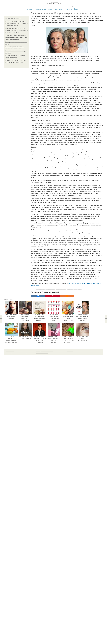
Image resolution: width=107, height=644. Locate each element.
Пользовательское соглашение (47, 351)
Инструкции (68, 9)
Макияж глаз (54, 3)
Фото (76, 9)
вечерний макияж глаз (51, 289)
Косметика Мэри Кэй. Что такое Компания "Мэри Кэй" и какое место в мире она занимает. (17, 30)
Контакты (38, 351)
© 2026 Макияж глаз (10, 351)
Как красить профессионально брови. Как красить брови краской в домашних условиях (16, 23)
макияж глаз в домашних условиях (74, 289)
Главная (30, 9)
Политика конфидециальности (42, 353)
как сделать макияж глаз (61, 289)
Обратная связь (70, 351)
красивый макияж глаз (41, 289)
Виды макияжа (48, 9)
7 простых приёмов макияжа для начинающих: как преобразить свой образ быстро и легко (16, 37)
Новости (38, 9)
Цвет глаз (59, 9)
